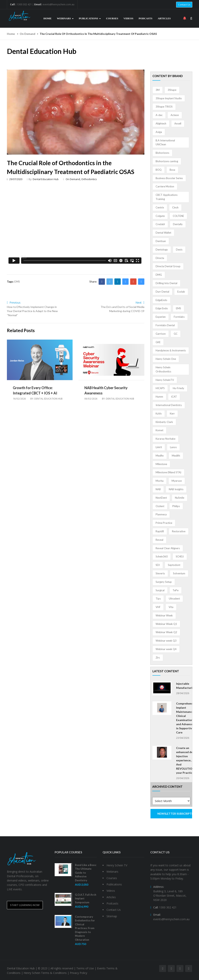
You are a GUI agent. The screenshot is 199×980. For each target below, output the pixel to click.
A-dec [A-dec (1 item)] (159, 115)
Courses (112, 18)
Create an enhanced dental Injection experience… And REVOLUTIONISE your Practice (187, 760)
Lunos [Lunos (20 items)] (173, 447)
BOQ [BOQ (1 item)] (159, 170)
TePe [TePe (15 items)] (176, 590)
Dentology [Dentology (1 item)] (162, 250)
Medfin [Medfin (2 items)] (160, 456)
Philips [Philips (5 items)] (176, 506)
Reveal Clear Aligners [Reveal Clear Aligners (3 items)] (168, 548)
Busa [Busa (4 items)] (172, 170)
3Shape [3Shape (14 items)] (172, 90)
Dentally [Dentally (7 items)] (178, 224)
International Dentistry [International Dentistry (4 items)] (169, 405)
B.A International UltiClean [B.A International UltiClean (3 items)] (165, 142)
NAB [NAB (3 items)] (158, 489)
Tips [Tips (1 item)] (158, 599)
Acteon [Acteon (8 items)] (175, 115)
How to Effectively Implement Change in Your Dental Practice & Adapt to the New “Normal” (32, 311)
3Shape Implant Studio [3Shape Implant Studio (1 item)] (169, 98)
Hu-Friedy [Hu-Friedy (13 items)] (178, 388)
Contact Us (184, 5)
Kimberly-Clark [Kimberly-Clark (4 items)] (164, 422)
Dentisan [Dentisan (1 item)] (161, 241)
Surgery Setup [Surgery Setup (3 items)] (164, 582)
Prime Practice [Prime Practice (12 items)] (164, 523)
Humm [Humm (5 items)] (159, 397)
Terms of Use (85, 968)
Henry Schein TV (117, 865)
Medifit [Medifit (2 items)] (176, 456)
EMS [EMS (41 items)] (178, 308)
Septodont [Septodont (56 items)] (174, 565)
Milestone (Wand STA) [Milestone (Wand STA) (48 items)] (168, 472)
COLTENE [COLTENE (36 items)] (178, 216)
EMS (17, 281)
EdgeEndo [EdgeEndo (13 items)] (161, 300)
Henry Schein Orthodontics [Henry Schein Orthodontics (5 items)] (163, 369)
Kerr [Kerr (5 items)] (172, 414)
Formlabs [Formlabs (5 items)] (179, 317)
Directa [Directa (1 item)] (160, 258)
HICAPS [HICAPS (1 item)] (160, 388)
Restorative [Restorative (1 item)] (179, 531)
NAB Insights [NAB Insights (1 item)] (176, 489)
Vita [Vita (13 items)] (171, 607)
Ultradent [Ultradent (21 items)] (174, 599)
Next (140, 303)
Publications (90, 18)
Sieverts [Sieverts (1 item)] (160, 573)
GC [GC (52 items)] (176, 334)
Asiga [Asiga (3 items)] (159, 132)
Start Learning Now (25, 905)
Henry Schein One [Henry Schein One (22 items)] (166, 359)
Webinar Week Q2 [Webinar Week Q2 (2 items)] (166, 632)
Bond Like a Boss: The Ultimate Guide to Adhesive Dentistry (86, 873)
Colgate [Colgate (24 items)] (160, 216)
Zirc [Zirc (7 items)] (158, 658)
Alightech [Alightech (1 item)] (161, 123)
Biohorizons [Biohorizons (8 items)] (162, 153)
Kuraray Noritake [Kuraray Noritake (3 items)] (165, 439)
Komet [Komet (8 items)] (159, 430)
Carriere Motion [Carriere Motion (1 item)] (165, 186)
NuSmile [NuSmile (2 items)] (180, 498)
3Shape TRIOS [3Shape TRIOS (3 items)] (164, 107)
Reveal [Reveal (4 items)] (159, 540)
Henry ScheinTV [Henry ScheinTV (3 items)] (165, 380)
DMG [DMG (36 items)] (159, 275)
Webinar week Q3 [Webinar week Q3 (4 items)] (166, 641)
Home (47, 18)
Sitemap (112, 916)
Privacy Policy (78, 973)
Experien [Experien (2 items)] (161, 317)
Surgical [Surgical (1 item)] (160, 590)
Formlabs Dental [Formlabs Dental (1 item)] (165, 325)
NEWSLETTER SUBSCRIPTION (175, 814)
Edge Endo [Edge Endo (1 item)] (162, 308)
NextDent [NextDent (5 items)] (161, 498)
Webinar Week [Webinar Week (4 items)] (164, 615)
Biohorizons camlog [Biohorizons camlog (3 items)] (167, 161)
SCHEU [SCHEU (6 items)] (180, 556)
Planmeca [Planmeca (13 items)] (161, 514)
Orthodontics (89, 179)
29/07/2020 (15, 179)
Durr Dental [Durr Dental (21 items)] (162, 292)
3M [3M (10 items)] (158, 90)
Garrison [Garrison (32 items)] (161, 334)
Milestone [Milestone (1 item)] (161, 464)
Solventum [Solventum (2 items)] (179, 573)
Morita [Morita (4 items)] (160, 481)
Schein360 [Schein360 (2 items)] (162, 556)
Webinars (65, 18)
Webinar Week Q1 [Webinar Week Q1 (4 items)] (166, 624)
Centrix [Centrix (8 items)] (160, 207)
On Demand (28, 34)
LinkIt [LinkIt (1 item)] (159, 447)
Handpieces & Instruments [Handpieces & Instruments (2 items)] (171, 350)
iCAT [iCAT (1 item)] (174, 397)
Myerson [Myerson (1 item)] (177, 481)
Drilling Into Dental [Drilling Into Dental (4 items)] (166, 283)
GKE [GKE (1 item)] (158, 342)
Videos (128, 18)
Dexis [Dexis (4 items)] (179, 250)
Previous (14, 303)
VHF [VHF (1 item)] (158, 607)
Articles (164, 18)
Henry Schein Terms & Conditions (45, 973)
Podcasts (145, 18)
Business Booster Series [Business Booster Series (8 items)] (169, 178)
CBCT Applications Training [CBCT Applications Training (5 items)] (167, 197)
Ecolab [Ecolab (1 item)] (181, 292)
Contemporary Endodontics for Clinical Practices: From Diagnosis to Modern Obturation (85, 928)
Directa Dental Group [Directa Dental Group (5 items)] (168, 266)
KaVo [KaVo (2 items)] (159, 414)
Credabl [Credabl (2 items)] (160, 224)
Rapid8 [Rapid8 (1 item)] (160, 531)
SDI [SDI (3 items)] (158, 565)
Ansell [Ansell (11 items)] (178, 123)
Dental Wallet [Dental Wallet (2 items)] (163, 233)
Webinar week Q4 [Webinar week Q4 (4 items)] (166, 649)
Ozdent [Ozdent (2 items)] (160, 506)
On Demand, (73, 179)
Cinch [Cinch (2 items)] (175, 207)
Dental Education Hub (46, 179)
